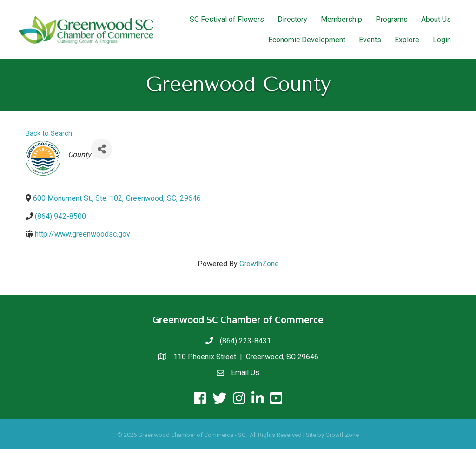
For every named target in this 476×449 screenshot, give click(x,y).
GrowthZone (259, 264)
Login (442, 40)
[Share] (102, 149)
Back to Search (49, 134)
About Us (436, 19)
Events (370, 40)
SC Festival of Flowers (227, 19)
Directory (292, 19)
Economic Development (307, 40)
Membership (341, 19)
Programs (392, 19)
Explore (407, 40)
